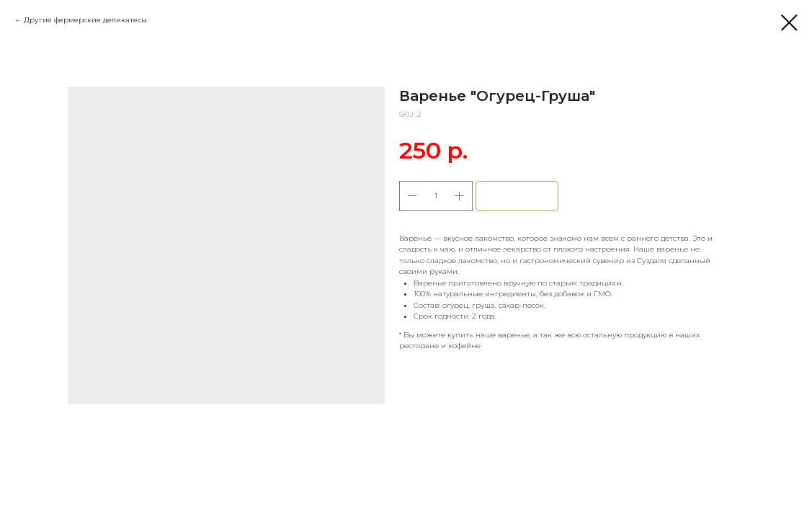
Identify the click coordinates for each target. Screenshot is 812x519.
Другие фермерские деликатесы (85, 20)
